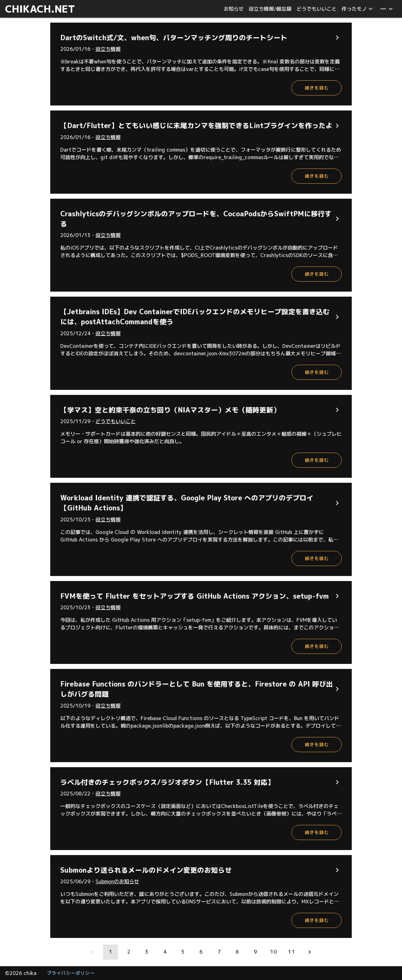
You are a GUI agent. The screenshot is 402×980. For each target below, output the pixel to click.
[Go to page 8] (237, 952)
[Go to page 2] (129, 952)
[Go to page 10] (273, 952)
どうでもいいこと (116, 421)
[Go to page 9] (255, 952)
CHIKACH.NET (40, 9)
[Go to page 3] (147, 952)
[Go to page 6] (201, 952)
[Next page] (310, 952)
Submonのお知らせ (117, 881)
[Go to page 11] (291, 952)
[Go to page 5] (183, 952)
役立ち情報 (108, 49)
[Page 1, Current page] (111, 952)
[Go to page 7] (219, 952)
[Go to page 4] (165, 952)
